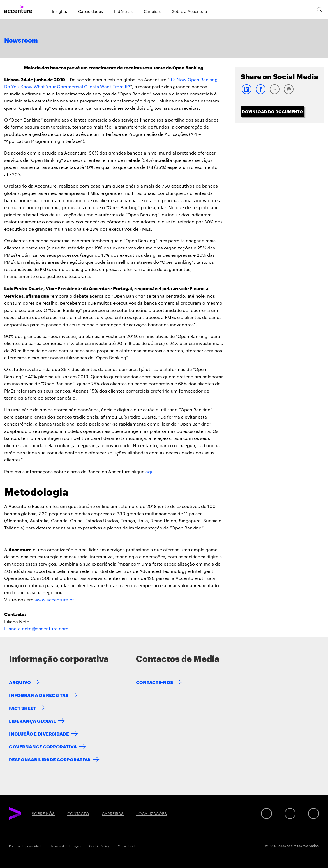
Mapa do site (127, 846)
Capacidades (91, 11)
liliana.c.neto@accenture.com (36, 628)
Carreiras (152, 11)
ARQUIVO (20, 682)
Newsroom (21, 41)
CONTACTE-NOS (154, 682)
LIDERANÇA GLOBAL (32, 721)
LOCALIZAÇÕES (152, 813)
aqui (150, 471)
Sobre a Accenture (189, 11)
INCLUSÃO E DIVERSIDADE (39, 733)
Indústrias (123, 11)
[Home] (18, 10)
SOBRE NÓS (43, 813)
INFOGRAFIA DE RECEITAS (39, 695)
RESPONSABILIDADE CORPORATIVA (50, 759)
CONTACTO (78, 813)
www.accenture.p (53, 600)
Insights (59, 11)
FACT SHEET (23, 708)
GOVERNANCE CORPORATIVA (43, 746)
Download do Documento (272, 111)
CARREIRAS (113, 813)
